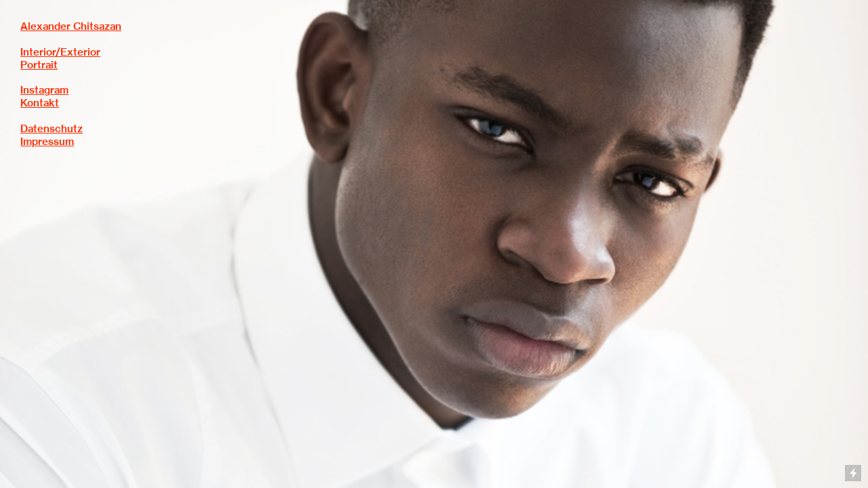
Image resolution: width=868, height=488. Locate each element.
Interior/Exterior (60, 52)
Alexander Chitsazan (71, 26)
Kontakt (40, 103)
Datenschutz (52, 129)
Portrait (39, 65)
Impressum (47, 142)
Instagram (44, 90)
